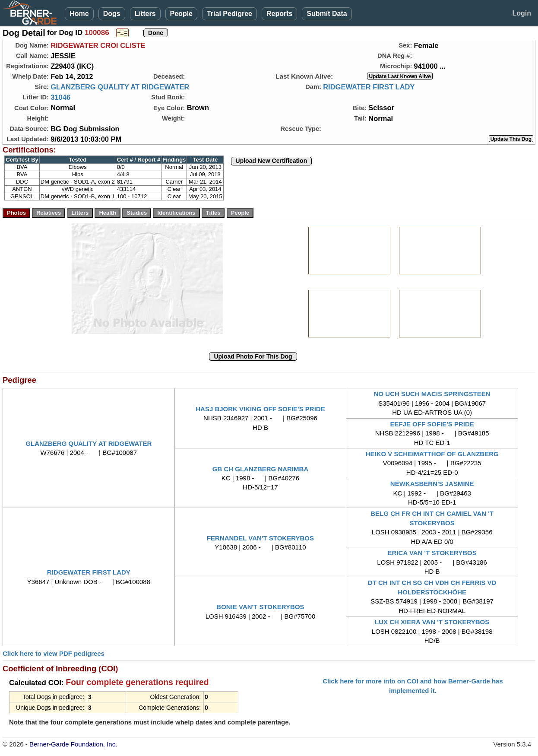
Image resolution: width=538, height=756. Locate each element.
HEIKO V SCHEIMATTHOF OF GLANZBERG (432, 454)
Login (522, 13)
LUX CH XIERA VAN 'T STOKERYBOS (432, 622)
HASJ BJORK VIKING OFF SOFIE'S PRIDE (260, 409)
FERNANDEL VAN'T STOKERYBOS (260, 538)
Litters (145, 14)
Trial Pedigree (229, 14)
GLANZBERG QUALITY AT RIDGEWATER (120, 87)
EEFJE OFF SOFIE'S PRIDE (432, 424)
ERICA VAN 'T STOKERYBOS (432, 553)
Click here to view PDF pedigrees (54, 653)
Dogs (112, 14)
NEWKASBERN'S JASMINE (432, 484)
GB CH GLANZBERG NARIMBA (261, 469)
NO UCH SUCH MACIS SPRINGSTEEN (432, 394)
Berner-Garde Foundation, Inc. (73, 744)
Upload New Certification (272, 161)
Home (79, 14)
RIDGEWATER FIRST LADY (369, 87)
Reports (279, 14)
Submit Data (327, 14)
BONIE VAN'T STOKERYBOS (260, 607)
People (181, 14)
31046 (60, 97)
